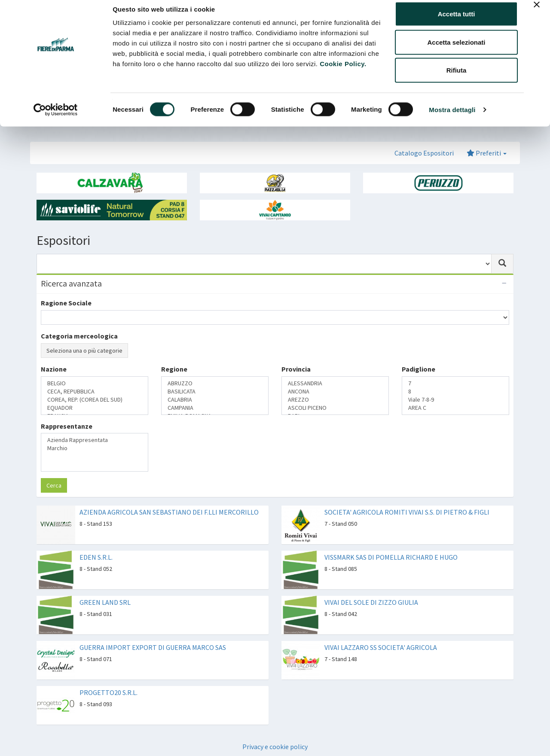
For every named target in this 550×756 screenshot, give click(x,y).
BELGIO (95, 383)
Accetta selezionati (456, 51)
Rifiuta (457, 79)
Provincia (296, 369)
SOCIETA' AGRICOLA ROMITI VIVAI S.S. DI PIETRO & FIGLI (407, 512)
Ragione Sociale (66, 303)
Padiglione (419, 369)
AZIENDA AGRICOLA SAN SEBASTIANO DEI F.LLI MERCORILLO (169, 512)
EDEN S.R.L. (96, 557)
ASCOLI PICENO (335, 408)
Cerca (54, 485)
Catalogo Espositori (424, 153)
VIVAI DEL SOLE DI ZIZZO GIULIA (371, 602)
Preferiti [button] (487, 153)
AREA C (455, 408)
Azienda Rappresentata (95, 440)
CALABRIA (215, 400)
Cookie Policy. (343, 72)
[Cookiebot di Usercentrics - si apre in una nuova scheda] (56, 119)
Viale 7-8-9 (455, 400)
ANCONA (335, 392)
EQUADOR (95, 408)
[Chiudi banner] (537, 13)
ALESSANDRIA (335, 383)
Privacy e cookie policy (275, 747)
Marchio (95, 448)
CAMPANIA (215, 408)
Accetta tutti (457, 23)
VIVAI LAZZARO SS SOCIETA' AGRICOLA (381, 647)
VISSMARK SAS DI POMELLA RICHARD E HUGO (391, 557)
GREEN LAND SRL (105, 602)
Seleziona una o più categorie (84, 351)
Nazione (54, 369)
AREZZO (335, 400)
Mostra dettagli (452, 118)
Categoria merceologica (79, 336)
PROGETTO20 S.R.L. (108, 692)
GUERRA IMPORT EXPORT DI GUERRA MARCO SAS (153, 647)
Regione (174, 369)
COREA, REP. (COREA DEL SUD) (95, 400)
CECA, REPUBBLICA (95, 392)
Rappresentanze (67, 426)
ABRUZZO (215, 383)
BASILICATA (215, 392)
